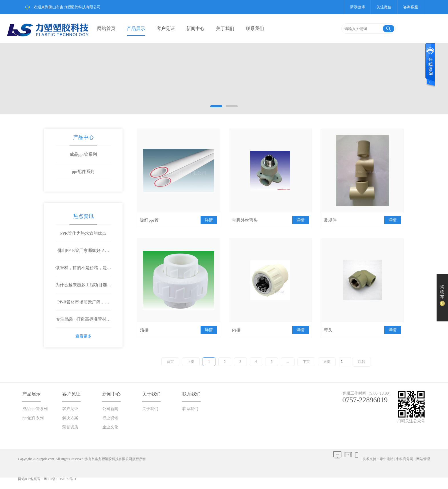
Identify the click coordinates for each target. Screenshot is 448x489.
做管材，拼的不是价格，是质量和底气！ (83, 271)
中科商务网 (405, 459)
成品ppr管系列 (83, 154)
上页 (191, 362)
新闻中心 (195, 28)
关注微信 (384, 7)
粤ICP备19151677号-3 (60, 479)
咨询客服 (411, 7)
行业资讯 (110, 418)
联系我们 (255, 28)
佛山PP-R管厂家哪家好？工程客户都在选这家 (83, 254)
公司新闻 (110, 409)
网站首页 (106, 28)
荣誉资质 (70, 427)
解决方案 (70, 418)
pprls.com (47, 459)
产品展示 (136, 28)
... (288, 362)
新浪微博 (357, 7)
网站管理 (423, 459)
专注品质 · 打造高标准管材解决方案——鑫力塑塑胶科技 (83, 322)
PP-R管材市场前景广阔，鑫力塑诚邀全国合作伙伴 (83, 305)
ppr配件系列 (83, 172)
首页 (170, 362)
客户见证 (166, 28)
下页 (306, 362)
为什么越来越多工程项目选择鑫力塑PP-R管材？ (83, 288)
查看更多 (83, 336)
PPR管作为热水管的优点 (83, 233)
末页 (327, 362)
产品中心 (83, 137)
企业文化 (110, 427)
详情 (209, 220)
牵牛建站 (387, 459)
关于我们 (225, 28)
